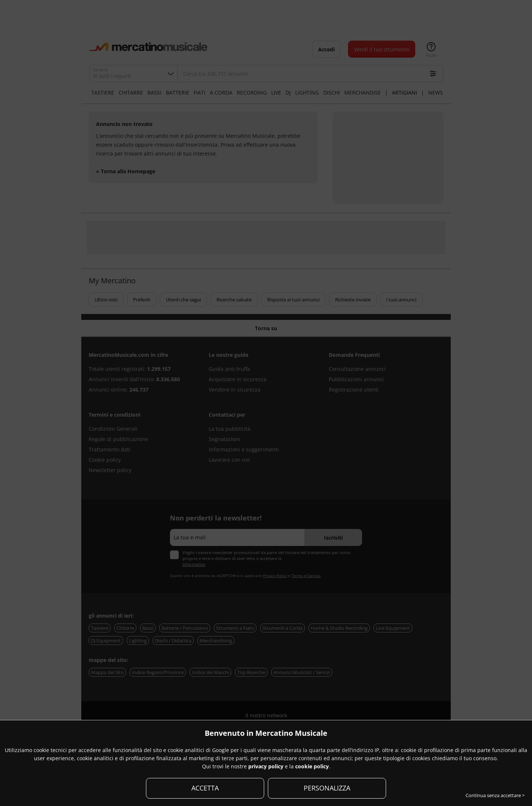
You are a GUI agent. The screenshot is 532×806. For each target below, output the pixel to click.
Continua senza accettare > (495, 795)
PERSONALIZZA (327, 788)
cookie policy (312, 766)
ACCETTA (205, 788)
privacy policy (266, 766)
